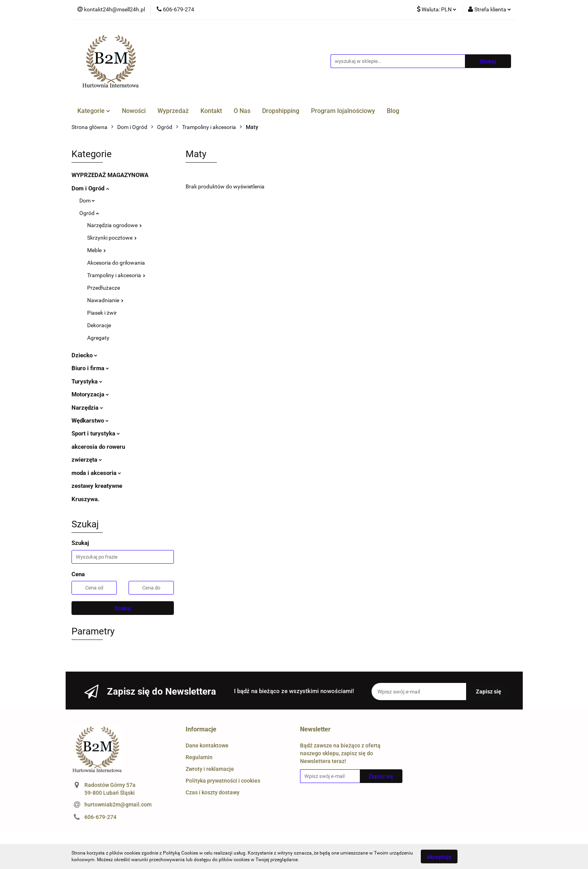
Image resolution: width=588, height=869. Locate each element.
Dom (87, 201)
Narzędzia (87, 408)
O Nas (242, 111)
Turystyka (87, 382)
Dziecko (84, 355)
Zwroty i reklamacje (210, 769)
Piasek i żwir (102, 313)
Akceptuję (439, 856)
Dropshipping (281, 111)
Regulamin (199, 757)
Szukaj (123, 608)
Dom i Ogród (90, 188)
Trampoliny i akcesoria (116, 275)
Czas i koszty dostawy (213, 792)
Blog (393, 111)
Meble (97, 250)
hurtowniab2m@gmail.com (118, 804)
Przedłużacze (104, 288)
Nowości (134, 111)
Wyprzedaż (173, 111)
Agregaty (98, 338)
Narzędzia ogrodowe (114, 225)
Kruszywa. (85, 499)
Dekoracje (99, 325)
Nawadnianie (105, 300)
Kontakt (211, 111)
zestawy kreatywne (97, 486)
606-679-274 (100, 817)
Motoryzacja (90, 394)
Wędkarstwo (90, 421)
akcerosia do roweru (98, 447)
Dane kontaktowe (207, 745)
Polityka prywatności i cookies (223, 781)
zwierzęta (87, 460)
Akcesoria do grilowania (116, 263)
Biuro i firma (90, 368)
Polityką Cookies (181, 853)
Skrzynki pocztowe (112, 238)
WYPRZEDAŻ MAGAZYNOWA (110, 175)
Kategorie (94, 111)
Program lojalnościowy (343, 111)
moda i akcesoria (96, 473)
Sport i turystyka (96, 434)
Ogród (89, 213)
